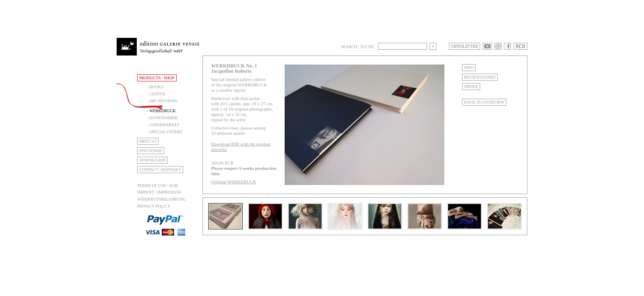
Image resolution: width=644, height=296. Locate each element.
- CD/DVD (156, 94)
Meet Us (148, 141)
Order (471, 87)
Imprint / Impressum (159, 192)
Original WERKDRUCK (234, 182)
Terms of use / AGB (157, 186)
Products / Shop (157, 78)
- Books (155, 87)
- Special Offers (164, 132)
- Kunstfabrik (162, 118)
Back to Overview (484, 102)
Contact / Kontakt (160, 170)
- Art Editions (162, 101)
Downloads (152, 160)
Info (469, 68)
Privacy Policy (154, 206)
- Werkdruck (161, 111)
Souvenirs (151, 151)
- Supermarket (163, 125)
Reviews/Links (480, 77)
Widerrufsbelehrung (161, 199)
